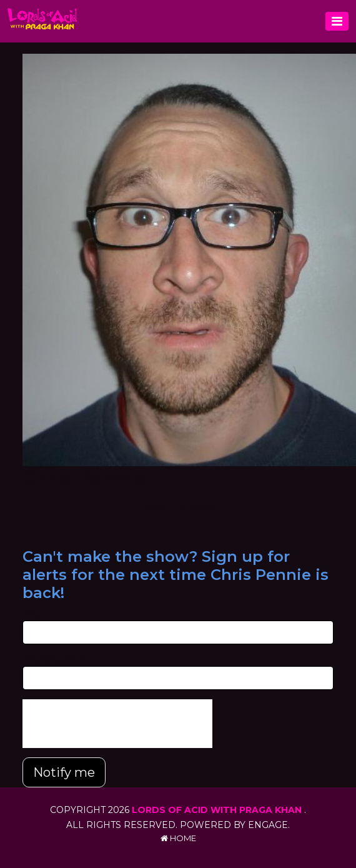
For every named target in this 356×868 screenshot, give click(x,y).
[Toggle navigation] (337, 21)
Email (33, 614)
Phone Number (54, 659)
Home (178, 838)
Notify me (64, 772)
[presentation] (117, 724)
